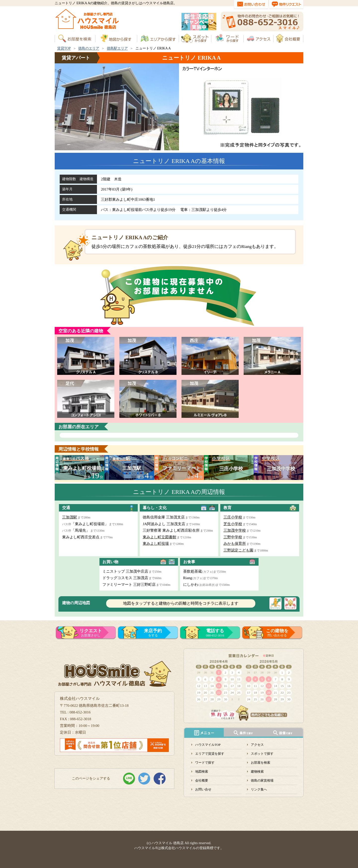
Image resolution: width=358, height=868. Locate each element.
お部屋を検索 (261, 763)
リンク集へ (259, 789)
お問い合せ (203, 789)
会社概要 (202, 780)
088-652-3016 (215, 633)
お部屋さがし (91, 633)
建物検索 (257, 771)
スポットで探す (262, 754)
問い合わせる (277, 633)
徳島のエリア (89, 48)
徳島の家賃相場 (262, 780)
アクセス (257, 745)
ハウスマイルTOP (208, 745)
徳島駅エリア (117, 48)
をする (153, 633)
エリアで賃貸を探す (210, 754)
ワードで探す (205, 763)
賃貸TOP (64, 48)
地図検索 (202, 771)
